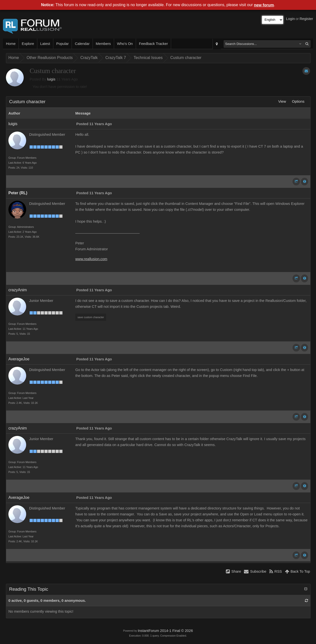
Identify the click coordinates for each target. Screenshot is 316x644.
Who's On (125, 44)
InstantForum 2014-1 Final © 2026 (165, 631)
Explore (28, 44)
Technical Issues (148, 58)
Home (11, 44)
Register (306, 19)
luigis (51, 79)
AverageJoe (19, 359)
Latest (45, 44)
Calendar (82, 44)
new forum (264, 5)
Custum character (186, 58)
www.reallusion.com (91, 259)
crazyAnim (18, 290)
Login (291, 19)
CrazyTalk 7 (116, 58)
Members (103, 44)
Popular (63, 44)
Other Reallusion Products (50, 58)
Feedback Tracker (153, 44)
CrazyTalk (89, 58)
